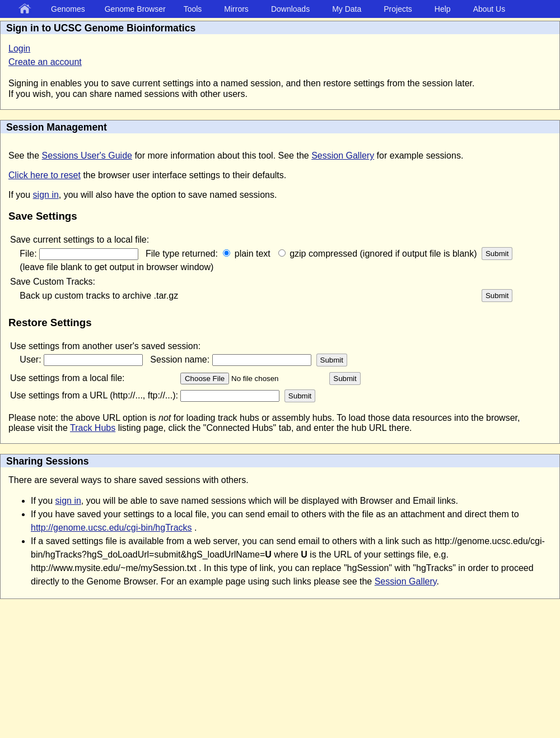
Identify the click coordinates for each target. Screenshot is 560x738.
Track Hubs (93, 428)
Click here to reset (45, 175)
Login (19, 48)
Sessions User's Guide (87, 156)
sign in (46, 195)
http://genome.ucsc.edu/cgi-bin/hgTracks (111, 528)
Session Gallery (343, 156)
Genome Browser (135, 9)
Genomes (68, 9)
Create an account (45, 62)
